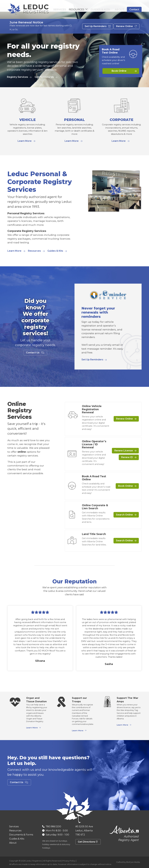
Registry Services (18, 77)
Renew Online (127, 28)
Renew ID (127, 457)
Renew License (124, 451)
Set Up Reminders (98, 28)
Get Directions (88, 842)
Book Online (119, 71)
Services (64, 10)
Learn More (25, 141)
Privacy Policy (69, 861)
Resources (34, 251)
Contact (134, 10)
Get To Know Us (44, 77)
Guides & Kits (103, 10)
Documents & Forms (21, 835)
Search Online (124, 515)
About (120, 10)
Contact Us (35, 353)
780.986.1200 (53, 826)
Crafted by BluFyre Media (128, 862)
